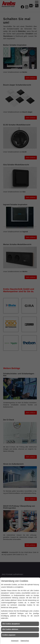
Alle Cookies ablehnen (10, 629)
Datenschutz (25, 641)
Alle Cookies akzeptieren (11, 624)
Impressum (15, 641)
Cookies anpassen (9, 635)
